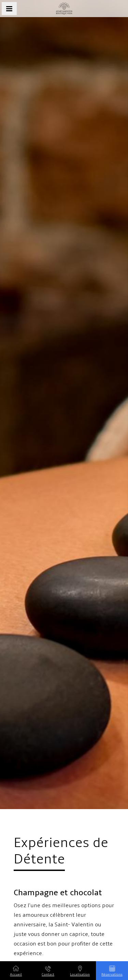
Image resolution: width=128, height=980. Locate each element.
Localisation (80, 971)
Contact (48, 971)
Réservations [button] (112, 971)
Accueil (16, 971)
